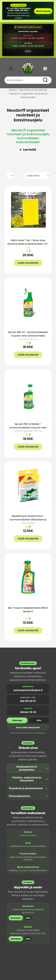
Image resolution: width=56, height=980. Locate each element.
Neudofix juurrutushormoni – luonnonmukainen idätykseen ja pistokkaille (28, 520)
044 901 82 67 (28, 701)
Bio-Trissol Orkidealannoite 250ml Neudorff (28, 610)
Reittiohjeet (16, 918)
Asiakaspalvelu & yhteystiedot (32, 768)
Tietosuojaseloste (28, 796)
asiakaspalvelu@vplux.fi (28, 690)
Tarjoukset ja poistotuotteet (28, 788)
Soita (39, 720)
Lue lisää (30, 150)
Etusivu (13, 90)
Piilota (28, 51)
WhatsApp (17, 720)
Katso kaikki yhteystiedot (28, 727)
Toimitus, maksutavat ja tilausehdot (30, 779)
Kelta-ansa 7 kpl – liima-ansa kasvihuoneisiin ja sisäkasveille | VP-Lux (28, 244)
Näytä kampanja (43, 11)
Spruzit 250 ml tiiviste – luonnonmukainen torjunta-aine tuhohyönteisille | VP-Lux (28, 428)
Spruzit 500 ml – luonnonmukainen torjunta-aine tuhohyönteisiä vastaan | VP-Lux (28, 336)
